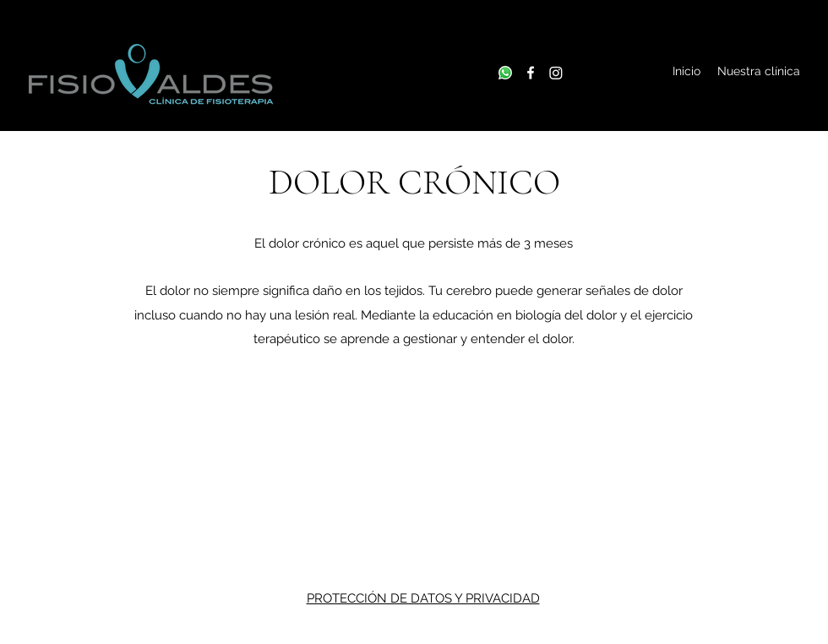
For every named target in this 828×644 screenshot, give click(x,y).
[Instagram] (556, 73)
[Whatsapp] (505, 73)
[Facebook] (531, 73)
